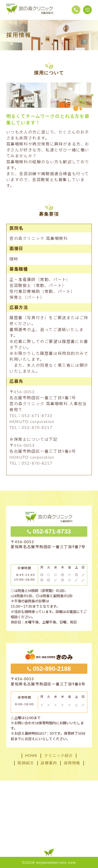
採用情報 (72, 763)
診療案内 (49, 763)
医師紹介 (26, 763)
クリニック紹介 (59, 756)
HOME (31, 756)
